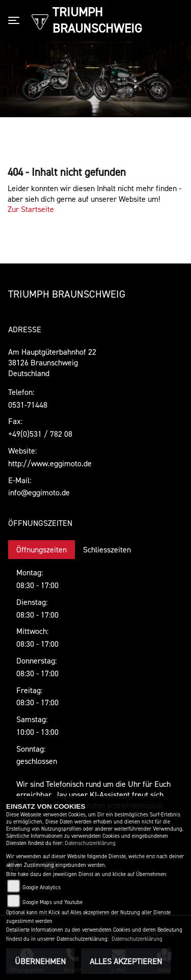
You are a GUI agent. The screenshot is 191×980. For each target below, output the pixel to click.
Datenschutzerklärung (90, 843)
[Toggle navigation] (16, 20)
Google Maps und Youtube (52, 902)
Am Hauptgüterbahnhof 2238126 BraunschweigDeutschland (52, 362)
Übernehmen (40, 961)
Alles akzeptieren (126, 961)
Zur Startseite (31, 209)
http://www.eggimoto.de (50, 463)
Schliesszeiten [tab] (107, 549)
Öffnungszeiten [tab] (42, 549)
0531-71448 (28, 405)
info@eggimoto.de (39, 492)
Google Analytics (42, 888)
